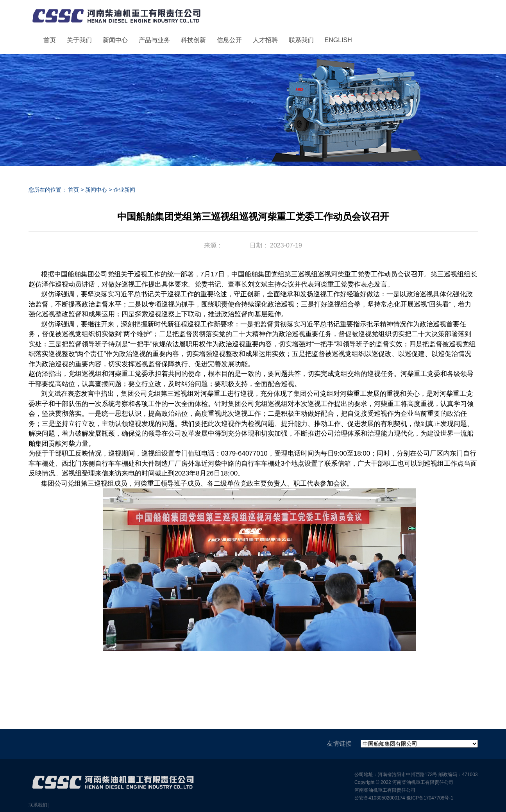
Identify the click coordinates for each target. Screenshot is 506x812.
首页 (50, 40)
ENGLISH (338, 40)
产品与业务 (154, 40)
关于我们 (79, 40)
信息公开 (229, 40)
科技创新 (193, 40)
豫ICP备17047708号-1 (430, 798)
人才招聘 (265, 40)
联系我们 (301, 40)
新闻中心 (115, 40)
